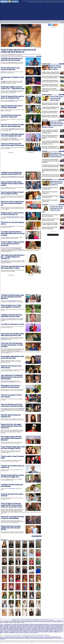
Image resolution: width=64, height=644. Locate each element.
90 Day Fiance (2, 21)
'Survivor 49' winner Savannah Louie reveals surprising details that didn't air (57, 98)
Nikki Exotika (14, 138)
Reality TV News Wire (60, 1)
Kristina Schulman (34, 630)
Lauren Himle (46, 630)
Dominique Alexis (56, 631)
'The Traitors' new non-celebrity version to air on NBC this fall (13, 467)
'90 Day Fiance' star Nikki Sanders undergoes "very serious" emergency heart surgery (12, 135)
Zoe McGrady (4, 81)
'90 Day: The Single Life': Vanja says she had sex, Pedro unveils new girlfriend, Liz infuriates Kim (12, 244)
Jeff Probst (3, 72)
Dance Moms (2, 22)
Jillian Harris (49, 625)
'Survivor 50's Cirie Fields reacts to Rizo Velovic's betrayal (11, 367)
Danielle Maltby (14, 629)
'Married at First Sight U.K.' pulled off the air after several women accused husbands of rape (12, 203)
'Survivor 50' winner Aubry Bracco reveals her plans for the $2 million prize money (13, 97)
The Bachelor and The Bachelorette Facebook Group (41, 635)
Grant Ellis (3, 82)
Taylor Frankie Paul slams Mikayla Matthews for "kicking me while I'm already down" (57, 155)
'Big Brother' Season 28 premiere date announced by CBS (11, 416)
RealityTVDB (48, 1)
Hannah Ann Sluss (12, 62)
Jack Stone (41, 631)
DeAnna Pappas (60, 625)
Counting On (62, 21)
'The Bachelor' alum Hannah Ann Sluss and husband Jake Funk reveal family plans (12, 59)
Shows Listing (61, 2)
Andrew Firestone (41, 626)
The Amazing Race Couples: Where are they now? (53, 637)
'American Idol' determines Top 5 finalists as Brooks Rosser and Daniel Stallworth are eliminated (50, 137)
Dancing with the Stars (8, 22)
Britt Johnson (51, 627)
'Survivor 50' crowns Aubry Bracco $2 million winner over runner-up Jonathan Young (12, 125)
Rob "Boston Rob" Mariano (13, 217)
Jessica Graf (6, 633)
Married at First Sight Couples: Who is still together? (45, 638)
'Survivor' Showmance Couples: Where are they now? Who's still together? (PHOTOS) (13, 448)
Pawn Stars (35, 622)
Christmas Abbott (12, 633)
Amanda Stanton (13, 630)
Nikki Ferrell (55, 629)
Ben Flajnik (22, 625)
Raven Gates (15, 631)
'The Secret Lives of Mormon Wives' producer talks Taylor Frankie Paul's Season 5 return (52, 209)
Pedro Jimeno (18, 249)
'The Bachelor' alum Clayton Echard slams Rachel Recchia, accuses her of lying (11, 316)
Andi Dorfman (57, 624)
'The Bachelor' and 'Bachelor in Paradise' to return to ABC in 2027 (50, 188)
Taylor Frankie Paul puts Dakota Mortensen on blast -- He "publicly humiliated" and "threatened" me (13, 257)
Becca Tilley (52, 630)
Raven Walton (50, 632)
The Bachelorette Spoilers (26, 635)
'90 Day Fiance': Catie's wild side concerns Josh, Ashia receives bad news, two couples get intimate (12, 345)
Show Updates (25, 1)
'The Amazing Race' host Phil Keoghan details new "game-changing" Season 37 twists (50, 108)
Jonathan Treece (7, 632)
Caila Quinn (57, 630)
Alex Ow (17, 633)
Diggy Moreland (13, 632)
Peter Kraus (39, 629)
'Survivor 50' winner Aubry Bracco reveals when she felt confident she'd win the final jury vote (18, 51)
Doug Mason (11, 382)
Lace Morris (51, 630)
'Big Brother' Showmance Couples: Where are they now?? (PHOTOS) (56, 67)
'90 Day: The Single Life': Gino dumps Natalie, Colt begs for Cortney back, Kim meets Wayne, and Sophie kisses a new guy (51, 142)
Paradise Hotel (61, 22)
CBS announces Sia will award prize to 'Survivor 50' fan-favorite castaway (11, 386)
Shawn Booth (34, 629)
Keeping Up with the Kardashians (30, 22)
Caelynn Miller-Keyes (13, 627)
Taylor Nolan (6, 631)
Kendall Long (12, 627)
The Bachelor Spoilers (18, 635)
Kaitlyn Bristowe (46, 624)
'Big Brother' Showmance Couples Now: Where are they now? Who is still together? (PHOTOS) (51, 73)
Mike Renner (4, 339)
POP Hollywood (53, 1)
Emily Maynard (17, 625)
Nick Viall (31, 624)
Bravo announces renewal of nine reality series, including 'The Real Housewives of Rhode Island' (11, 438)
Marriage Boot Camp (45, 22)
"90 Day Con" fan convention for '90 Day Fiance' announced (11, 396)
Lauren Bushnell (3, 629)
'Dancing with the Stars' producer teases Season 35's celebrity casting (50, 228)
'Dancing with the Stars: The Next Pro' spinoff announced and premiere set (56, 183)
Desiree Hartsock (6, 625)
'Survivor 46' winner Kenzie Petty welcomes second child (12, 495)
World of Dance (48, 23)
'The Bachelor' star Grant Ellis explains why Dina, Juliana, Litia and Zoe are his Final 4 (50, 112)
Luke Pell (23, 632)
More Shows (62, 23)
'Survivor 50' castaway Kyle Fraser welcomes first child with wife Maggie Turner (12, 476)
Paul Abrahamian (56, 632)
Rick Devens (22, 408)
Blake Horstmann (41, 627)
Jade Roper (29, 629)
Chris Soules (52, 624)
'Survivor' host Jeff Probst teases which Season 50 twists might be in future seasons (13, 144)
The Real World (55, 622)
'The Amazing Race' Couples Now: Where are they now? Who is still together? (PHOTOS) (50, 81)
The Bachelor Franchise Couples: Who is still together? (34, 638)
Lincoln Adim (30, 627)
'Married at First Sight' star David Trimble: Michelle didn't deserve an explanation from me (51, 116)
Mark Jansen (26, 633)
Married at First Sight (51, 22)
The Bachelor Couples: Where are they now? (52, 638)
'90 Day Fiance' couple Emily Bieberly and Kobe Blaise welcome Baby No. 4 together (13, 267)
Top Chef (40, 23)
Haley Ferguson (7, 630)
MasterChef (57, 22)
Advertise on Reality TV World (26, 620)
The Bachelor (41, 21)
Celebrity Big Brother (56, 21)
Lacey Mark (36, 631)
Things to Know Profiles (48, 2)
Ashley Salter (41, 630)
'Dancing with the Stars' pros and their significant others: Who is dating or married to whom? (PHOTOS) (51, 90)
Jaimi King (51, 631)
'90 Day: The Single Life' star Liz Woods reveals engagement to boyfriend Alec (11, 306)
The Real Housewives (9, 23)
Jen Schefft (35, 626)
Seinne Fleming (34, 627)
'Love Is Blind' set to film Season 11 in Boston (13, 324)
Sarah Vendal (31, 631)
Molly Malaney (11, 630)
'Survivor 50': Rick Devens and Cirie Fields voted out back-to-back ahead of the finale (12, 405)
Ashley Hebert (27, 625)
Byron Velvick (31, 626)
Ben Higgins (40, 624)
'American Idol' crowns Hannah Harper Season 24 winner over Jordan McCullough (13, 517)
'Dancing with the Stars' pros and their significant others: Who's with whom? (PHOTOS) (11, 528)
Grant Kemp (32, 632)
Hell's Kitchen (22, 22)
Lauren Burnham (12, 176)
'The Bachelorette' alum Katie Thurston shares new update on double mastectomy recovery (51, 166)
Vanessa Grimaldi (54, 628)
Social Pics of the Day (40, 2)
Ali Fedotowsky (38, 625)
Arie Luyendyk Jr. (20, 624)
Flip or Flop (18, 22)
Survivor (27, 23)
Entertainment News (42, 1)
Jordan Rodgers (60, 628)
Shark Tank (14, 23)
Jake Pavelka (44, 625)
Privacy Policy (45, 620)
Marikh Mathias (12, 628)
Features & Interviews (32, 2)
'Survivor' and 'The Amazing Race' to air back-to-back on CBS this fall (50, 197)
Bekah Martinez (6, 628)
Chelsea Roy (35, 628)
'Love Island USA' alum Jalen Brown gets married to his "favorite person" (11, 116)
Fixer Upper (14, 22)
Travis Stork (19, 626)
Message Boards (56, 2)
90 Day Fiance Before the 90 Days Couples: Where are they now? (33, 637)
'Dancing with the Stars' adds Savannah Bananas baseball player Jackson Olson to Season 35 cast (12, 426)
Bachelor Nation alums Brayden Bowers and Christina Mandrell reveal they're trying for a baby (50, 171)
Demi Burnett (25, 627)
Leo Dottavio (35, 627)
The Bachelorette (46, 21)
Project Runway (3, 23)
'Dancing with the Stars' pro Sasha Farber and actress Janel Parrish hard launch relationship (50, 175)
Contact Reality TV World (37, 620)
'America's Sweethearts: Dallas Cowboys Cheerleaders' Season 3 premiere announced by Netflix (12, 184)
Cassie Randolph (58, 626)
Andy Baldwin (7, 626)
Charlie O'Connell (25, 626)
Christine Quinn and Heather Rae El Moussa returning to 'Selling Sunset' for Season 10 (50, 224)
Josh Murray (44, 629)
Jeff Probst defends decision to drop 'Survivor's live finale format (10, 69)
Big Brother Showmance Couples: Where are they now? (26, 638)
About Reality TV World (16, 620)
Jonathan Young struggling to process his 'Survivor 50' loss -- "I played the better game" (13, 88)
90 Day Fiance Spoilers (9, 635)
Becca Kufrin (14, 624)
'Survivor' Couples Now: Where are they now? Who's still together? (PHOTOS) (12, 193)
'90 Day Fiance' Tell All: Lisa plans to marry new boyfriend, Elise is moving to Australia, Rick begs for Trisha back (53, 125)
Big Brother (51, 21)
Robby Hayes (18, 632)
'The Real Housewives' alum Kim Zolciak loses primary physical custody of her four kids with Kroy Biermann (50, 161)
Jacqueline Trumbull (41, 628)
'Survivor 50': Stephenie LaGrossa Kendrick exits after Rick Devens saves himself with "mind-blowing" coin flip (50, 131)
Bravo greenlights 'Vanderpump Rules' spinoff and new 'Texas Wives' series (12, 357)
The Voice (43, 23)
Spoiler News (35, 1)
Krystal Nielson (17, 628)
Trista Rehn (52, 626)
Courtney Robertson (4, 630)
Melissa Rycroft (22, 630)
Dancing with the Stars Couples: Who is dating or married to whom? (12, 638)
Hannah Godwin (6, 627)
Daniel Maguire (46, 631)
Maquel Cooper (23, 627)
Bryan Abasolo (48, 628)
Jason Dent (31, 633)
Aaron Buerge (47, 626)
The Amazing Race (8, 21)
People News (30, 1)
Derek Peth (11, 631)
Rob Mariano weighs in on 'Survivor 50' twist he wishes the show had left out (12, 214)
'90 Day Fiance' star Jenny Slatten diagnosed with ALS (12, 223)
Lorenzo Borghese (13, 626)
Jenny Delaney (28, 627)
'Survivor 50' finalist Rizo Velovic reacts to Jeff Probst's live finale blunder (12, 107)
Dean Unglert (28, 630)
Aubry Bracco (11, 54)
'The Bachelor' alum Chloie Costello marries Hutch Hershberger (12, 485)
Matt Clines (36, 633)
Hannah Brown (20, 627)
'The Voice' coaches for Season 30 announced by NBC (12, 457)
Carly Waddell (20, 629)
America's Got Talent (19, 21)
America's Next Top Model (27, 21)
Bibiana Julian (57, 627)
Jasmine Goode (21, 631)
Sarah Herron (27, 632)
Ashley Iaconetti (19, 630)
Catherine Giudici (61, 629)
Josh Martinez (21, 633)
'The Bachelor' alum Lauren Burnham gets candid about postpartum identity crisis (11, 173)
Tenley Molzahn (16, 630)
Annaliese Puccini (29, 628)
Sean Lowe (12, 625)
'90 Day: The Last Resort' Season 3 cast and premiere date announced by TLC (50, 220)
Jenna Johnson (38, 632)
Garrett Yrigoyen (59, 627)
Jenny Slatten (11, 226)
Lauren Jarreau (46, 627)
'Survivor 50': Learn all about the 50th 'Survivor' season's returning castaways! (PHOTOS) (51, 77)
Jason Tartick (53, 627)
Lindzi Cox (30, 630)
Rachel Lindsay (26, 624)
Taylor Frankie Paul (5, 261)
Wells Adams (9, 629)
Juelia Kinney (25, 630)
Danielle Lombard (41, 630)
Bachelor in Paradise (35, 21)
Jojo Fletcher (35, 624)
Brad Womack (32, 625)
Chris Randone (47, 627)
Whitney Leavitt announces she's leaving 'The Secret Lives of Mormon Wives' (50, 215)
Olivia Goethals (40, 627)
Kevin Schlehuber (44, 632)
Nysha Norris (23, 628)
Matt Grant (2, 626)
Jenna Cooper (17, 627)
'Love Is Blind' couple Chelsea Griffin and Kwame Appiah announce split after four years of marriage (13, 233)
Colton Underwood (8, 624)
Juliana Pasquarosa (13, 301)
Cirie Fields (9, 370)
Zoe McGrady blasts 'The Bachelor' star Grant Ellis (13, 78)
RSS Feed (51, 620)
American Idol (14, 21)
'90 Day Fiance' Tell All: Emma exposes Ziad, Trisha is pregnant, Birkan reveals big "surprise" (51, 147)
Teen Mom (31, 23)
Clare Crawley (47, 630)
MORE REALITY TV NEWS (37, 536)
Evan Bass (25, 629)
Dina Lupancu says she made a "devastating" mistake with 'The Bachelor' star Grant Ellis (50, 104)
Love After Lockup (38, 22)
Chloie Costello (12, 489)
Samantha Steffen (35, 630)
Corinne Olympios (57, 630)
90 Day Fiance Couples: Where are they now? (13, 637)
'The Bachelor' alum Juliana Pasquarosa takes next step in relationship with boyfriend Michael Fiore (12, 297)
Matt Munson (26, 631)
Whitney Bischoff (49, 629)
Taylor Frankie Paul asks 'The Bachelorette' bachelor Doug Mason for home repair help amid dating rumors (12, 377)
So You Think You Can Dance (21, 23)
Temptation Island (35, 23)
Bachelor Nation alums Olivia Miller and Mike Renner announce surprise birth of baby (12, 335)
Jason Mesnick (54, 625)
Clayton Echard (12, 319)
